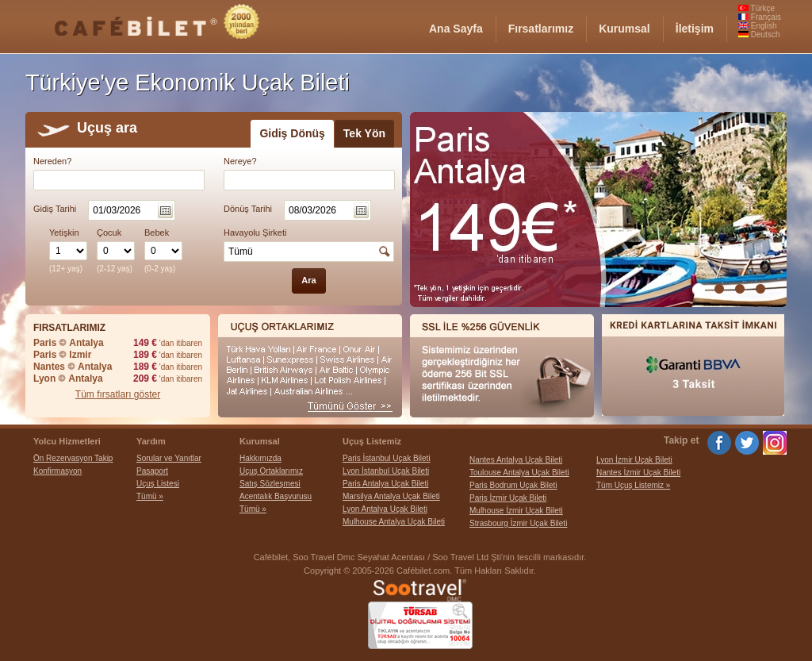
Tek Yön (364, 133)
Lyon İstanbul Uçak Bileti (386, 471)
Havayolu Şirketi (255, 233)
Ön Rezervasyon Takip (73, 458)
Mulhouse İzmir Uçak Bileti (516, 511)
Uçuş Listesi (158, 484)
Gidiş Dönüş (292, 133)
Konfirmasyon (57, 471)
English (758, 26)
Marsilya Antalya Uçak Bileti (391, 496)
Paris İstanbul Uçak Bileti (387, 458)
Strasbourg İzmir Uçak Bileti (518, 523)
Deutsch (759, 35)
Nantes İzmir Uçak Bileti (638, 473)
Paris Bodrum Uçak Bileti (513, 485)
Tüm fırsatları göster (118, 394)
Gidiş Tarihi (55, 209)
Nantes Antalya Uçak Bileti (516, 460)
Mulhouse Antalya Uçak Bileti (394, 522)
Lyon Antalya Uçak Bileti (385, 509)
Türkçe (756, 8)
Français (760, 17)
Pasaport (152, 471)
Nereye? (240, 161)
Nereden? (52, 161)
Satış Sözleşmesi (270, 484)
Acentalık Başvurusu (276, 496)
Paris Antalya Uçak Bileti (385, 484)
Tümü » (150, 496)
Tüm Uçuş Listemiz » (633, 485)
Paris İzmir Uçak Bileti (508, 498)
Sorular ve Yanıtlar (169, 458)
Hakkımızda (260, 458)
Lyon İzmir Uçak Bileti (634, 460)
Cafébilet (271, 557)
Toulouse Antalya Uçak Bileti (519, 473)
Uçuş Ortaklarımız (271, 471)
